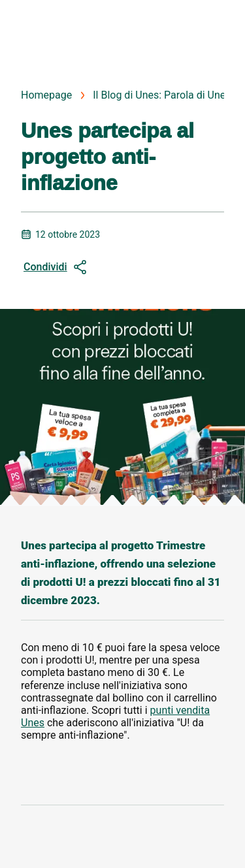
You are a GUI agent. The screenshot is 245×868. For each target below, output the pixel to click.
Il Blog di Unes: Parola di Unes (162, 95)
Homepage (46, 95)
